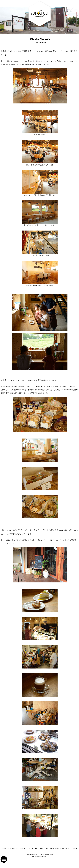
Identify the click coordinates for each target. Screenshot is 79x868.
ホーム (4, 848)
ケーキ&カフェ (13, 848)
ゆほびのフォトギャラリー (60, 848)
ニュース (74, 848)
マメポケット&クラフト (40, 848)
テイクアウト (25, 848)
